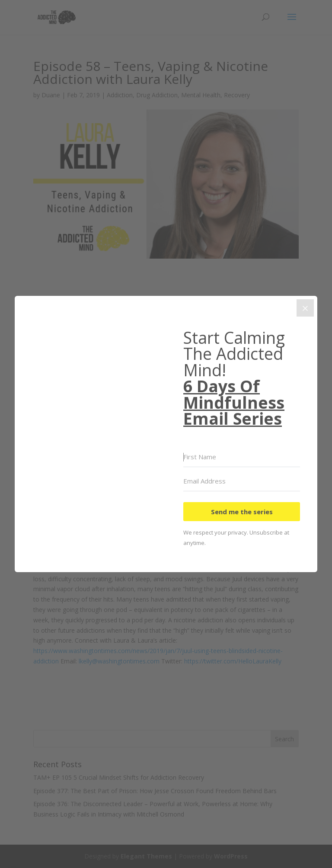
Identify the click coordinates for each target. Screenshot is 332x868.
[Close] (305, 308)
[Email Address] (242, 481)
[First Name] (242, 457)
